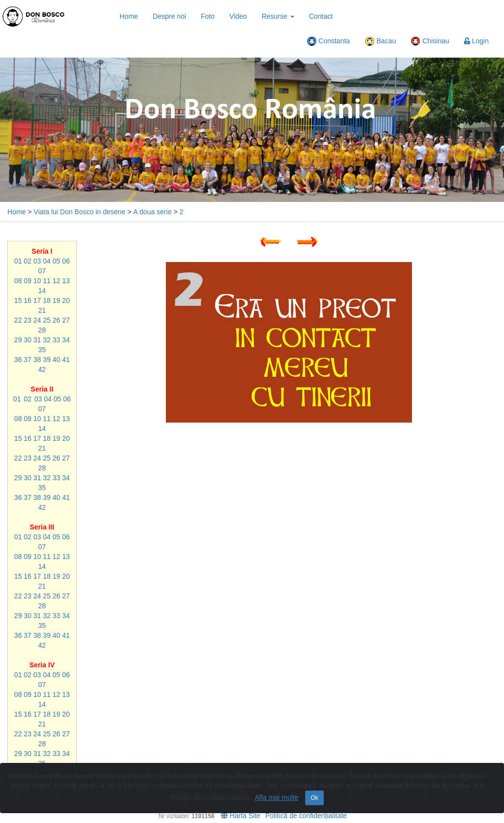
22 (18, 320)
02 (28, 261)
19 (57, 300)
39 (47, 360)
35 (42, 350)
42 (42, 369)
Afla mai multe (277, 797)
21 (42, 310)
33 (57, 340)
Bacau (380, 41)
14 (42, 291)
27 (66, 320)
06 (66, 261)
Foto (208, 16)
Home (129, 16)
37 (28, 360)
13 (66, 281)
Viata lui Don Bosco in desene (79, 212)
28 (42, 330)
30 (28, 340)
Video (238, 16)
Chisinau (430, 41)
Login (476, 41)
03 (37, 261)
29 (18, 340)
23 (28, 320)
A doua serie (153, 212)
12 (57, 281)
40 (57, 360)
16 (28, 300)
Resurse (278, 16)
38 (37, 360)
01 (18, 261)
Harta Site (241, 816)
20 (66, 300)
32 (47, 340)
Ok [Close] (314, 798)
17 (37, 300)
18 (47, 300)
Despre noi (169, 16)
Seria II (42, 389)
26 (57, 320)
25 (47, 320)
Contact (321, 16)
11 (47, 281)
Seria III (42, 527)
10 (37, 281)
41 (66, 360)
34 (66, 340)
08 (18, 281)
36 (18, 360)
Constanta (328, 41)
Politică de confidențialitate (306, 816)
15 (18, 300)
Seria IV (42, 665)
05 (57, 261)
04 (47, 261)
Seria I (42, 251)
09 (28, 281)
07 (42, 271)
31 (37, 340)
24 (37, 320)
